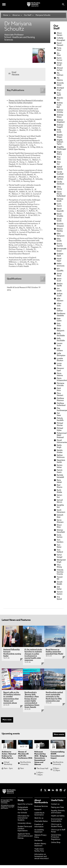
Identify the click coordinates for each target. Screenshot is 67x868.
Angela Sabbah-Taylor (60, 142)
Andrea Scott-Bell (60, 105)
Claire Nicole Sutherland (61, 194)
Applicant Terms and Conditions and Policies (25, 836)
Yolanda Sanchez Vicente (60, 572)
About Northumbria (41, 802)
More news (7, 720)
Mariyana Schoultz (43, 15)
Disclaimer (38, 841)
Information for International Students (23, 818)
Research (38, 810)
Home (6, 15)
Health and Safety (58, 816)
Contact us (55, 804)
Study (21, 800)
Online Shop (56, 843)
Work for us (39, 818)
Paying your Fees (57, 807)
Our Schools (22, 813)
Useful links (57, 800)
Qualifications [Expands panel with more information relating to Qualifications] (14, 279)
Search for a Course (25, 804)
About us (16, 15)
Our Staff (28, 15)
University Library (24, 823)
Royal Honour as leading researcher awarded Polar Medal (54, 652)
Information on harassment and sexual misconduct (42, 857)
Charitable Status (41, 821)
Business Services (41, 806)
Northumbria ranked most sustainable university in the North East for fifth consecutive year (54, 697)
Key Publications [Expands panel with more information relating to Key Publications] (16, 90)
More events (59, 735)
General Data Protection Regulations (56, 837)
